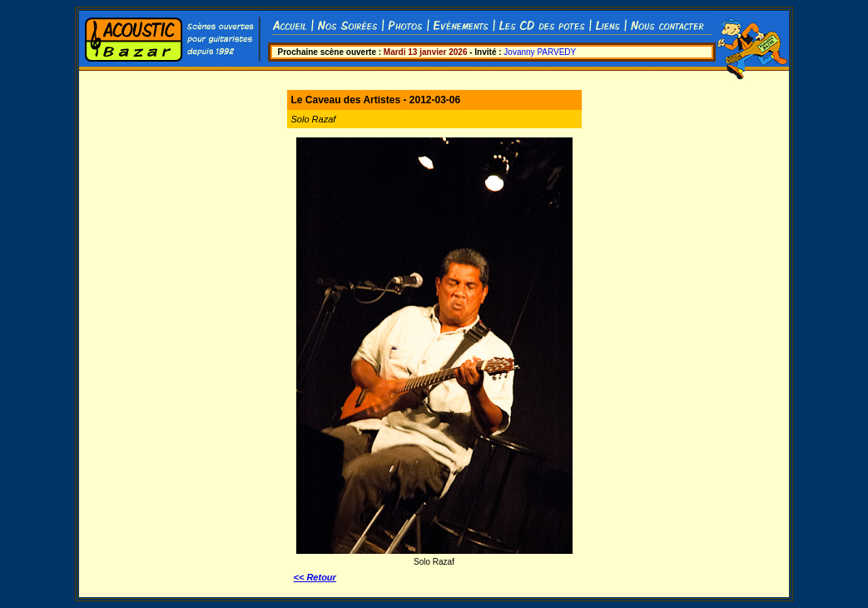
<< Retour (315, 577)
